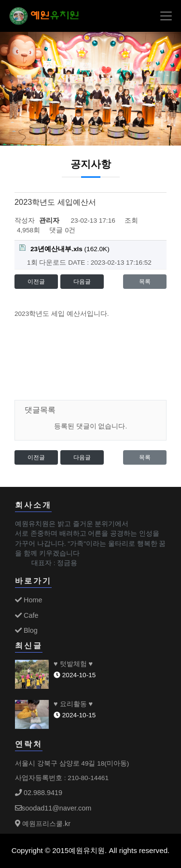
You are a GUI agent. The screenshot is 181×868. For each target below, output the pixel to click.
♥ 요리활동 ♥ (73, 704)
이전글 (36, 282)
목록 (145, 282)
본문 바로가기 (0, 0)
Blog (26, 630)
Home (28, 600)
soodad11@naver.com (53, 808)
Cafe (27, 615)
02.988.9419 (39, 793)
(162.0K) (64, 249)
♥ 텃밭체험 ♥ (73, 664)
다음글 (82, 282)
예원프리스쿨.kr (43, 824)
